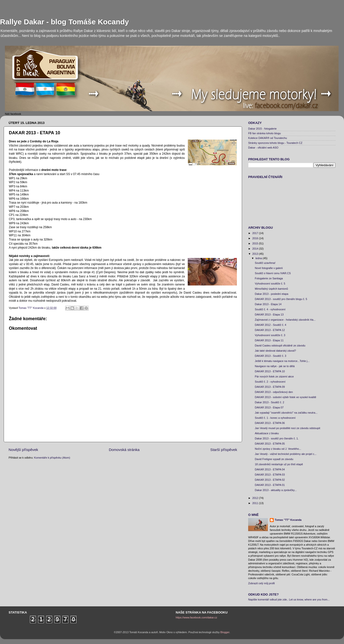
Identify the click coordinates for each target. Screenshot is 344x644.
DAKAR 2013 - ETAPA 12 (270, 330)
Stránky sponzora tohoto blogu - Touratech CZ (275, 143)
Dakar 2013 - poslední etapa (272, 294)
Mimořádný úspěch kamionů (271, 289)
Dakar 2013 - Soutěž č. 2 (269, 402)
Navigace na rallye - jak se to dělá (275, 366)
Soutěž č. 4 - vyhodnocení (270, 309)
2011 (256, 503)
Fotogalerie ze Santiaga (269, 278)
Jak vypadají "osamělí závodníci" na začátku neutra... (286, 413)
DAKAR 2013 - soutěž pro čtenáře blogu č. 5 (281, 299)
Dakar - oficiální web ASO (263, 148)
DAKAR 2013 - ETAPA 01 (270, 485)
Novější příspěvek (23, 450)
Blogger (225, 632)
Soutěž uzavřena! (265, 263)
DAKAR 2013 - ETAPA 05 (270, 444)
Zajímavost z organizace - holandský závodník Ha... (285, 320)
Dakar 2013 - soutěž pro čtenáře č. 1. (277, 438)
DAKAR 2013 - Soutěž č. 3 (271, 356)
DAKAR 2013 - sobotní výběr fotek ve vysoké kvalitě (286, 397)
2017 (256, 233)
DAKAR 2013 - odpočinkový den (274, 392)
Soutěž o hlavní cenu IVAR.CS (273, 273)
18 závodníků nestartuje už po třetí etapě (279, 464)
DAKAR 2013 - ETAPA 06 (270, 423)
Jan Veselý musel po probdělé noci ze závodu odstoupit (287, 428)
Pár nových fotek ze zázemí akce (274, 376)
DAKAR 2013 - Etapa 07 (269, 407)
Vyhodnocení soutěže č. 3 (270, 335)
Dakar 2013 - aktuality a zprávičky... (276, 490)
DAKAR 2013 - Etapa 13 (269, 315)
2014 (256, 249)
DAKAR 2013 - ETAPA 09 (270, 387)
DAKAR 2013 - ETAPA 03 (270, 475)
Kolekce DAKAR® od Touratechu (268, 138)
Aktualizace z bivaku (267, 433)
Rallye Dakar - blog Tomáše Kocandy (64, 22)
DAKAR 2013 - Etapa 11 (269, 340)
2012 (256, 498)
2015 (256, 243)
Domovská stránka (124, 450)
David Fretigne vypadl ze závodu (274, 459)
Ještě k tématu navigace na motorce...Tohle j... (282, 361)
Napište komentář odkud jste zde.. (268, 599)
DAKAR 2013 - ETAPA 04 (270, 469)
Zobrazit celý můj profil (261, 583)
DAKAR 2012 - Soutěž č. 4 (271, 325)
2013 (256, 254)
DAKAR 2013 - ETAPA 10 (270, 371)
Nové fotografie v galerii (269, 268)
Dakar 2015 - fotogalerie (262, 129)
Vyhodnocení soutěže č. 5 (270, 284)
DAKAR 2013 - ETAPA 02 (270, 480)
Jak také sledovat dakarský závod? (275, 351)
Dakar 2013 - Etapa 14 (268, 304)
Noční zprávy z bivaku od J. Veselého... (278, 449)
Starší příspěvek (224, 450)
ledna (259, 258)
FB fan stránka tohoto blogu (265, 133)
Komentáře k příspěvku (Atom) (52, 458)
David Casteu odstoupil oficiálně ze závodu (280, 345)
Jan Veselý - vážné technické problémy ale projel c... (286, 454)
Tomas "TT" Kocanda (31, 308)
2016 (256, 238)
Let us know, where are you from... (309, 599)
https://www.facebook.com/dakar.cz (196, 617)
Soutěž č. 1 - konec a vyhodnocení (275, 418)
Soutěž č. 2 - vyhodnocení (270, 382)
